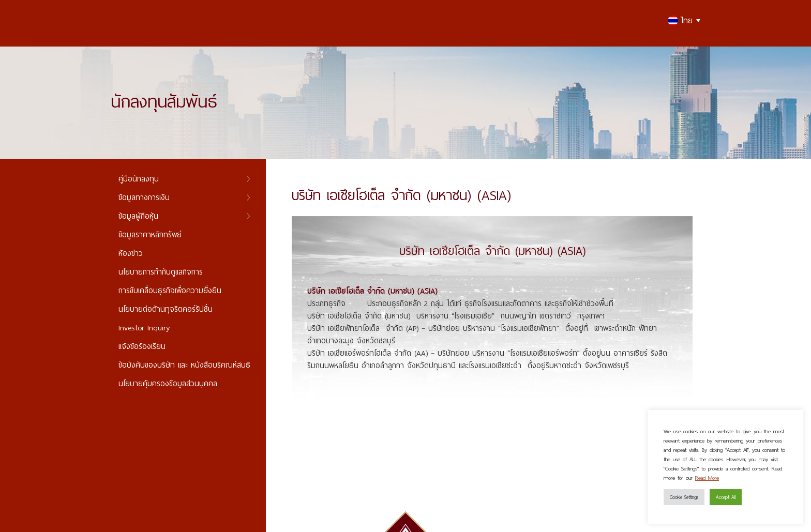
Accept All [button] (726, 497)
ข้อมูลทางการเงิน (144, 197)
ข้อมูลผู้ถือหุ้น (138, 216)
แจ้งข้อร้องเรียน (142, 346)
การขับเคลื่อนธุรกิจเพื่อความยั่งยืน (170, 290)
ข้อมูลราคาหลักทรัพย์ (150, 234)
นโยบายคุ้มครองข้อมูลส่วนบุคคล (168, 383)
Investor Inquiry (144, 328)
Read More (707, 478)
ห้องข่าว (131, 253)
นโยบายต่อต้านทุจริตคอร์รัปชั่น (166, 309)
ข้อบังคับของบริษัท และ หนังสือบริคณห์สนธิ (184, 365)
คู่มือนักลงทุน (139, 179)
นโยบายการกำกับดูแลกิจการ (161, 272)
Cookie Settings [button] (684, 497)
